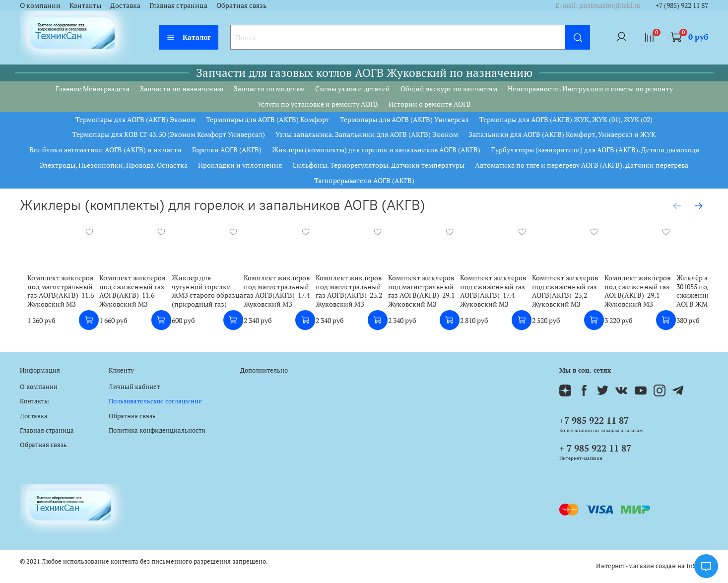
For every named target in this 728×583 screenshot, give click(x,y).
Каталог (189, 37)
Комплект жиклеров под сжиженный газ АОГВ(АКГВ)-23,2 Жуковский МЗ (589, 294)
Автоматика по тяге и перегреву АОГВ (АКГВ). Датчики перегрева (582, 165)
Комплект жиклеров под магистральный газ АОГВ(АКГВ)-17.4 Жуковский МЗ (283, 294)
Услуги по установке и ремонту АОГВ (318, 104)
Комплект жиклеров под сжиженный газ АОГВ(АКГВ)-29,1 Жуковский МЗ (665, 294)
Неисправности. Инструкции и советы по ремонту (590, 89)
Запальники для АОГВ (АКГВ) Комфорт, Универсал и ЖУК (562, 134)
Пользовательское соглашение (155, 401)
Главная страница (178, 5)
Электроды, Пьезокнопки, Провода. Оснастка (114, 165)
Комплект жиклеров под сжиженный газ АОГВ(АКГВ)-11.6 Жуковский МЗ (129, 294)
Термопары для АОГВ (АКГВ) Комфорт (268, 119)
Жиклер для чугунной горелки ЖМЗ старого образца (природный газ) (209, 294)
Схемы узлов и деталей (353, 89)
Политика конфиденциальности (157, 430)
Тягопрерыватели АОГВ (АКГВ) (364, 180)
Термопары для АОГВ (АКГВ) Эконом (135, 119)
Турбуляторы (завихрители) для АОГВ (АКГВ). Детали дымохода (595, 150)
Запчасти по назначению (182, 89)
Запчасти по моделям (269, 89)
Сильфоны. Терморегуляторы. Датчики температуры (378, 165)
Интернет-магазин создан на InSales (652, 566)
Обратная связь (241, 5)
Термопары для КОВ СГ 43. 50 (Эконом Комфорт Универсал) (169, 134)
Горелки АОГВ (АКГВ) (227, 150)
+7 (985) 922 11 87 (682, 5)
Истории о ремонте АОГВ (430, 104)
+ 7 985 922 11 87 (595, 448)
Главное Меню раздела (93, 89)
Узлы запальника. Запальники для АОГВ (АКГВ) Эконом (367, 134)
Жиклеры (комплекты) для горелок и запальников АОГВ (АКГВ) (376, 150)
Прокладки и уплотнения (240, 165)
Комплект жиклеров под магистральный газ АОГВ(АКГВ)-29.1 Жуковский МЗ (436, 294)
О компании (40, 5)
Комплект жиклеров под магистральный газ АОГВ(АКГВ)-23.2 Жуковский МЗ (359, 294)
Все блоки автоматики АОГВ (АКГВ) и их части (105, 150)
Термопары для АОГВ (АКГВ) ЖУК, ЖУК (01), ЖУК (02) (566, 119)
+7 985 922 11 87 (594, 420)
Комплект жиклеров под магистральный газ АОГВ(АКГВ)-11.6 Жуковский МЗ (53, 294)
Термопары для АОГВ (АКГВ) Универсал (404, 119)
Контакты (85, 5)
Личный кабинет (134, 387)
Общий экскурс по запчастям (449, 89)
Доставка (125, 5)
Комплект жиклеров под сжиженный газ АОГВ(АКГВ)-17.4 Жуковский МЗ (512, 294)
